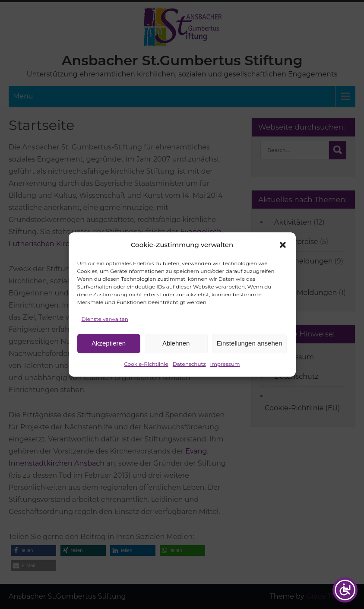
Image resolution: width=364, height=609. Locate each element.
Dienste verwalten (105, 323)
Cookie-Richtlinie (146, 368)
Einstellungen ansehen (250, 347)
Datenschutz (189, 368)
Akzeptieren (109, 347)
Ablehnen (176, 347)
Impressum (225, 368)
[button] (283, 249)
